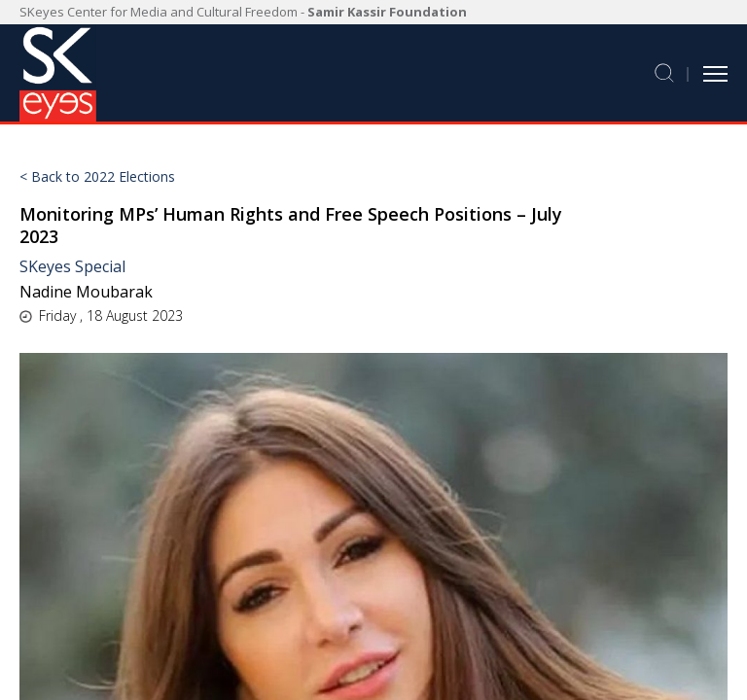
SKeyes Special (72, 266)
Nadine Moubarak (86, 292)
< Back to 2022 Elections (97, 177)
